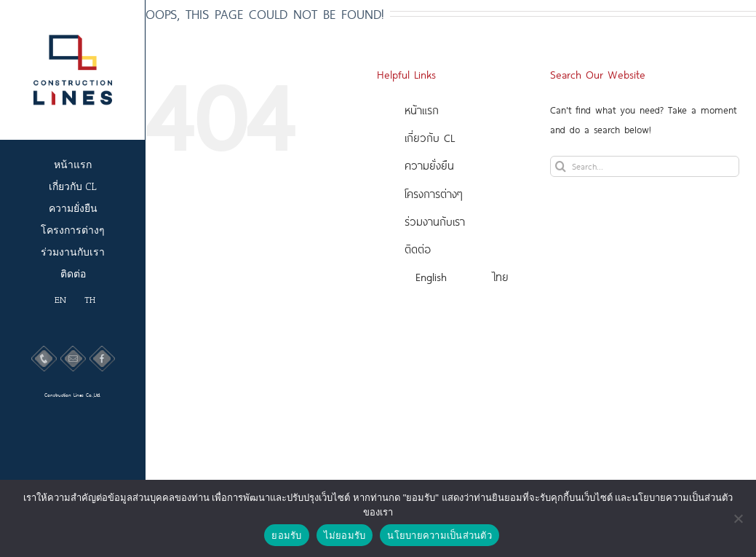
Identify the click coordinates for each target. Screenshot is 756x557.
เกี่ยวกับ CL (430, 137)
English (431, 276)
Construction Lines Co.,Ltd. (73, 395)
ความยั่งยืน (429, 165)
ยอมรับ (286, 536)
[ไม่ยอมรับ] (738, 518)
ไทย (501, 276)
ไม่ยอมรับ (345, 536)
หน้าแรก (422, 110)
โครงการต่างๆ (434, 193)
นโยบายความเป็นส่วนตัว (439, 536)
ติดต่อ (418, 249)
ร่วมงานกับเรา (435, 221)
